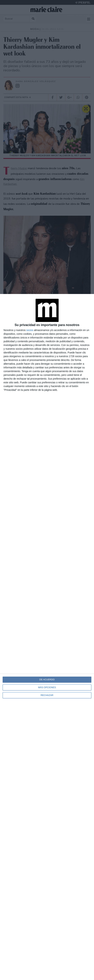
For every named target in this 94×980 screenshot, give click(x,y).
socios (30, 330)
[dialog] (47, 637)
